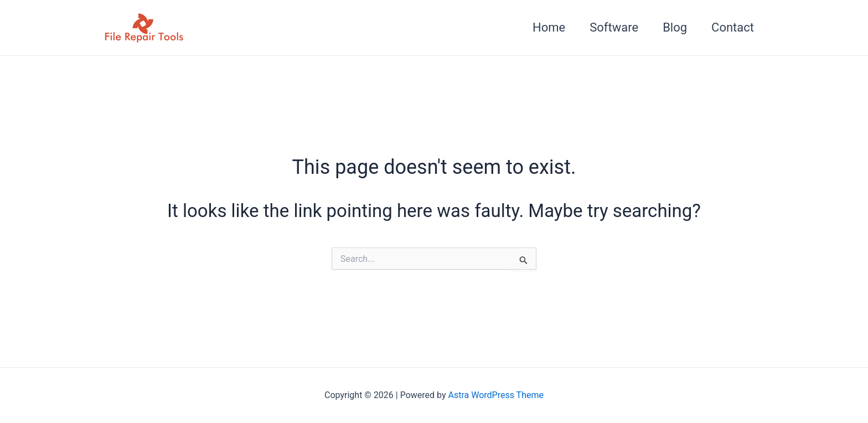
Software (614, 27)
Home (549, 27)
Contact (733, 27)
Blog (675, 27)
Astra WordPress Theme (496, 395)
